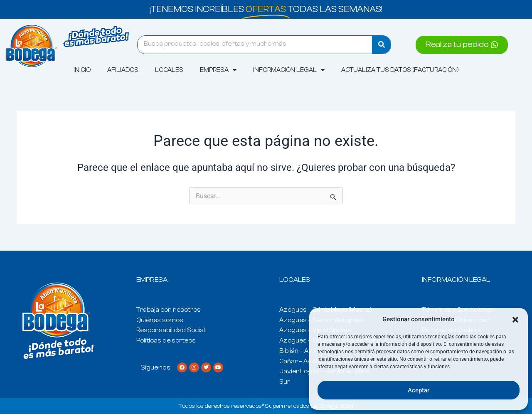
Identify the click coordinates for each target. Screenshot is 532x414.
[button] (515, 320)
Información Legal (289, 70)
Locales (169, 70)
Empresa (218, 70)
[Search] (381, 45)
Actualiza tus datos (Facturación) (400, 70)
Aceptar (419, 390)
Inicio (82, 70)
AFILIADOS (123, 70)
